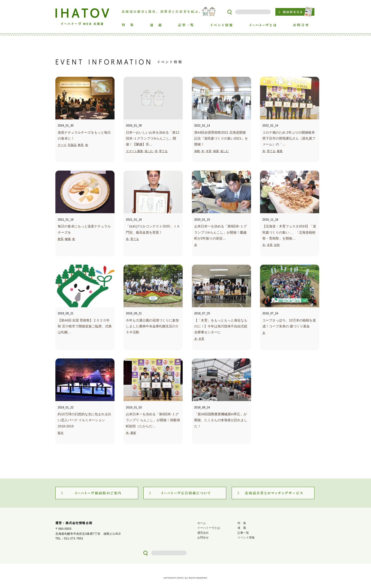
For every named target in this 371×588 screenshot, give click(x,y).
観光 (61, 433)
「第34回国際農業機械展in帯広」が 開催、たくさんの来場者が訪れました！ (221, 420)
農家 (133, 433)
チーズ (62, 145)
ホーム (202, 523)
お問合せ (203, 538)
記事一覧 (243, 533)
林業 (216, 151)
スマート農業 (134, 151)
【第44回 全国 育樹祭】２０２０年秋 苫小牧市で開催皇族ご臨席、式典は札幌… (85, 326)
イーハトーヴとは (209, 528)
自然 (277, 245)
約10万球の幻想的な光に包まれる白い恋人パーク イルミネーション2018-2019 (84, 420)
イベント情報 (246, 538)
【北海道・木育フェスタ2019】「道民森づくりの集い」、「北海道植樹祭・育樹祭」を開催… (289, 232)
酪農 (68, 239)
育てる (163, 151)
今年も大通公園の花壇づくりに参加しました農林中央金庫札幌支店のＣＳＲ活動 (152, 326)
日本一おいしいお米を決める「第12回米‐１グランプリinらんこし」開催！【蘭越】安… (153, 138)
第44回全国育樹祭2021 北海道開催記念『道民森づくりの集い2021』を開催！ (221, 138)
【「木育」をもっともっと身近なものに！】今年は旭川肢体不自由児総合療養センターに (221, 326)
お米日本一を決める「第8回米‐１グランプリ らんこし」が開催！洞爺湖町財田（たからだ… (153, 420)
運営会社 (203, 533)
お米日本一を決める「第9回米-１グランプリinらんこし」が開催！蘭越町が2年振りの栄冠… (221, 232)
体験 (197, 151)
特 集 (242, 523)
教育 (81, 145)
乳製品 (72, 145)
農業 (280, 151)
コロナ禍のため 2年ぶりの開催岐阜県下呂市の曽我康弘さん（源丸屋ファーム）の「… (289, 138)
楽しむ (149, 151)
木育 (209, 151)
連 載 (242, 528)
